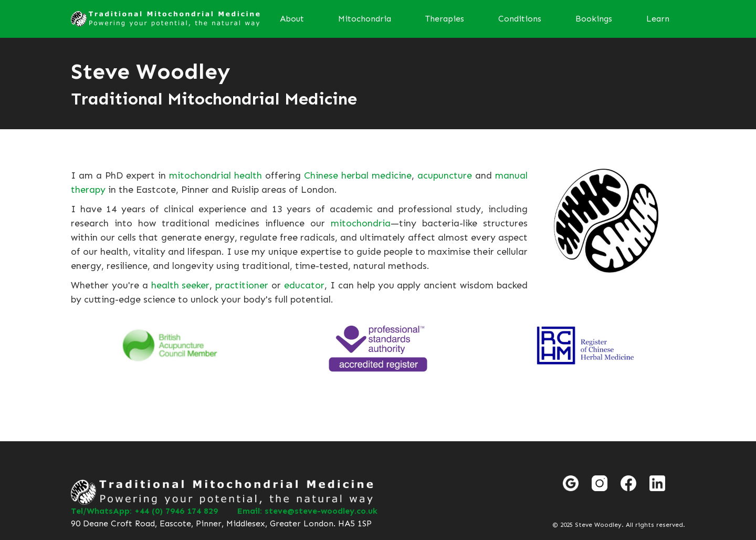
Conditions (520, 19)
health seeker (181, 285)
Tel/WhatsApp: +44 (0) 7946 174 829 (144, 511)
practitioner (242, 285)
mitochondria (361, 223)
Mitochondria (365, 19)
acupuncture (445, 175)
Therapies (445, 19)
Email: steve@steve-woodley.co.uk (307, 511)
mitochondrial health (216, 175)
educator (304, 285)
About (292, 19)
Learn (658, 19)
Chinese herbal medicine (358, 175)
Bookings (594, 19)
